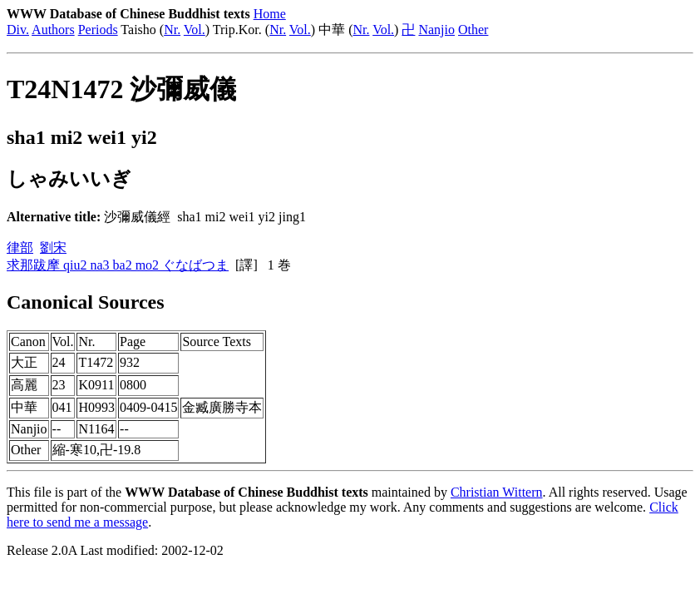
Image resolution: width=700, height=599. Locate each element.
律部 (20, 248)
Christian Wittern (497, 492)
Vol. (195, 30)
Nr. (172, 30)
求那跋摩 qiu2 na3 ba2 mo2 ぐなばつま (118, 265)
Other (473, 30)
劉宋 (53, 248)
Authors (53, 30)
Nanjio (436, 30)
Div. (18, 30)
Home (270, 14)
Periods (98, 30)
